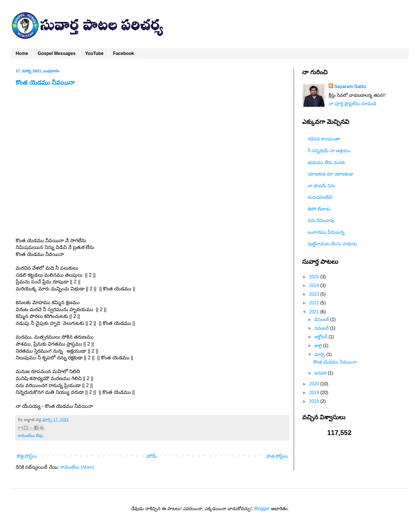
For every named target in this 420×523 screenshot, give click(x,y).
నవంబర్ (322, 328)
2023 (315, 294)
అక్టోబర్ (321, 337)
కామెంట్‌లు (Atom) (77, 467)
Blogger (262, 509)
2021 (315, 312)
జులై (319, 345)
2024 (315, 285)
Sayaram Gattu (350, 86)
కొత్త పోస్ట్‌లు (27, 456)
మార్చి (320, 354)
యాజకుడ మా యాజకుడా (331, 174)
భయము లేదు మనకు (327, 162)
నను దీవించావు (321, 220)
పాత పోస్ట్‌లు (277, 456)
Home (22, 53)
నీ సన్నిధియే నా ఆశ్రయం (329, 151)
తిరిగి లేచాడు (319, 209)
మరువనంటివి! (320, 197)
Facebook (124, 53)
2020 (315, 384)
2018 (315, 401)
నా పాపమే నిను (322, 186)
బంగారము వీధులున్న (326, 232)
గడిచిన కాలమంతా (324, 139)
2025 (315, 277)
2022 (315, 303)
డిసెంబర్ (322, 319)
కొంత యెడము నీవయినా (45, 83)
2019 (315, 393)
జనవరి (321, 373)
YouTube (94, 53)
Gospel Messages (56, 53)
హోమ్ (152, 456)
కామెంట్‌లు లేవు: (31, 436)
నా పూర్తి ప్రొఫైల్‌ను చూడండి (353, 104)
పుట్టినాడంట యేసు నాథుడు (332, 244)
